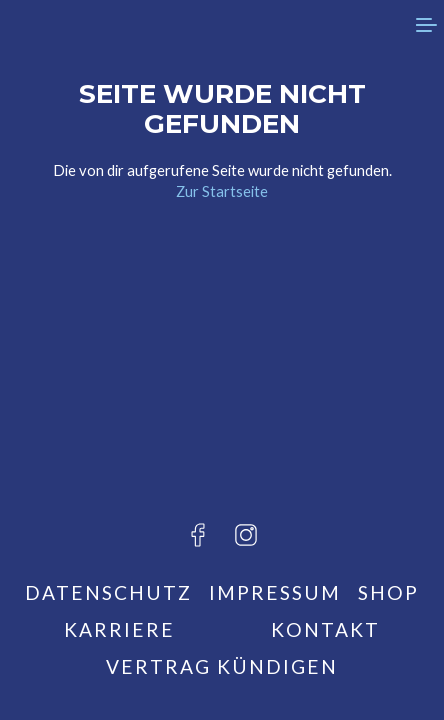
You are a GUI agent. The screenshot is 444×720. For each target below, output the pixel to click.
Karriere (119, 629)
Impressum (275, 592)
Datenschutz (108, 592)
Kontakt (325, 629)
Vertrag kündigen (222, 666)
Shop (388, 592)
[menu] (424, 25)
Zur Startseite (222, 191)
